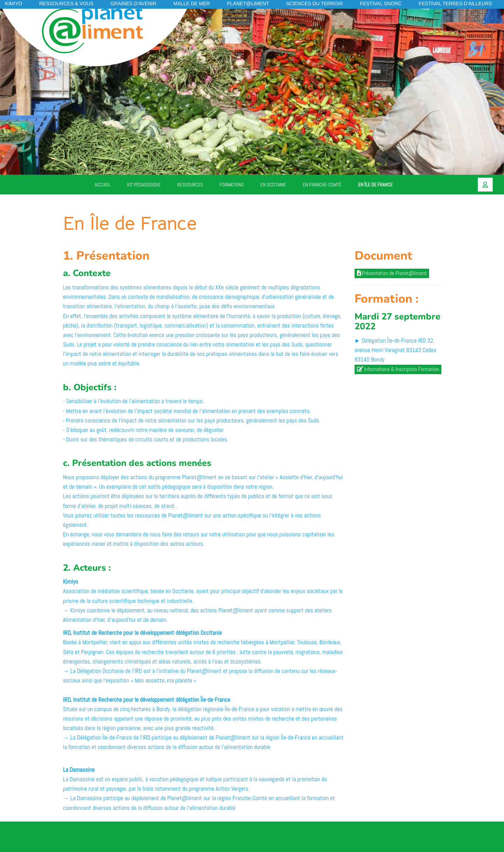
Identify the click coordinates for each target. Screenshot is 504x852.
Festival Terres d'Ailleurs (455, 4)
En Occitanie (273, 185)
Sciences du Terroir (314, 4)
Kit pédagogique (144, 185)
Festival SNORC (381, 4)
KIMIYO (13, 4)
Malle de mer (191, 4)
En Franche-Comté (322, 185)
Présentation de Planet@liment (392, 273)
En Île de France (375, 185)
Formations (232, 185)
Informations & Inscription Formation (398, 369)
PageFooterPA (68, 837)
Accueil (103, 185)
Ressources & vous (66, 4)
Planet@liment (248, 4)
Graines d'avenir (134, 4)
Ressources (190, 185)
